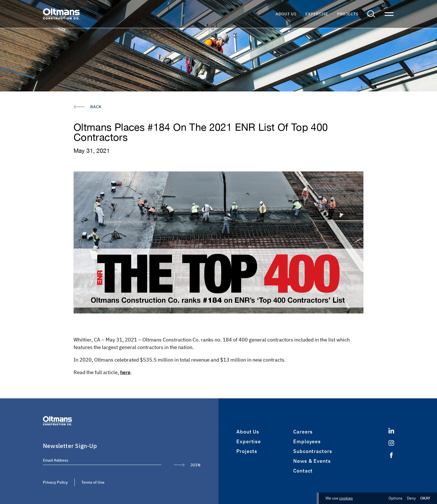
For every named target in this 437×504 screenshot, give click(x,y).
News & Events (312, 461)
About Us (286, 14)
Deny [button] (411, 498)
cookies (346, 498)
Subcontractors (313, 451)
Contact (303, 471)
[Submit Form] (187, 465)
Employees (307, 441)
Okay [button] (425, 498)
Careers (303, 432)
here (125, 372)
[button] (371, 14)
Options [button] (395, 498)
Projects (348, 14)
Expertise (317, 14)
